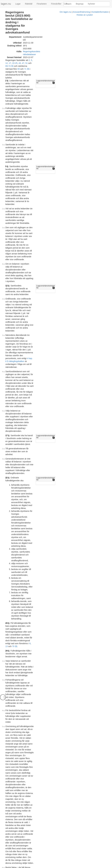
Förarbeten (42, 4)
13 (46, 301)
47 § (7, 579)
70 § (7, 688)
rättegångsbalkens (54, 673)
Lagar (18, 4)
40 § (58, 798)
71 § (7, 741)
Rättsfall (29, 4)
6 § (54, 729)
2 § (7, 47)
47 (51, 38)
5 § (7, 86)
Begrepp (80, 4)
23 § (7, 292)
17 (38, 38)
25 (44, 38)
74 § (71, 488)
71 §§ (43, 41)
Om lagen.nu (28, 867)
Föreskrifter (56, 4)
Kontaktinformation (63, 867)
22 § (7, 231)
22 (41, 38)
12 (34, 38)
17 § (7, 210)
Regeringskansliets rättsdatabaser (38, 32)
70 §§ (54, 301)
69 (61, 38)
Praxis (69, 4)
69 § (7, 637)
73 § (7, 773)
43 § (7, 484)
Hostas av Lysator (81, 867)
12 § (7, 141)
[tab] (89, 47)
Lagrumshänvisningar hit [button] (79, 47)
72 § (7, 757)
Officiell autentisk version (22, 862)
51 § (7, 607)
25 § (7, 454)
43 (48, 38)
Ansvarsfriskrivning (44, 867)
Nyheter (92, 4)
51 (54, 38)
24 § (7, 306)
